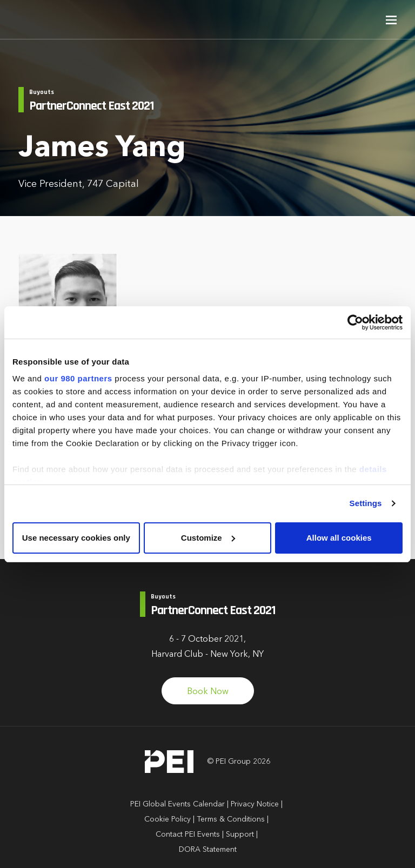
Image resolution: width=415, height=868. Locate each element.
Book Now (208, 692)
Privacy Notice (255, 804)
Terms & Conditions (231, 819)
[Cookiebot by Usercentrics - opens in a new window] (355, 322)
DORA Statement (208, 850)
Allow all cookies (339, 538)
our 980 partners (78, 378)
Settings (366, 503)
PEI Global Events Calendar (178, 804)
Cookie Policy (168, 819)
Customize (208, 538)
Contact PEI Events (188, 835)
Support (240, 835)
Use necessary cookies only (76, 538)
